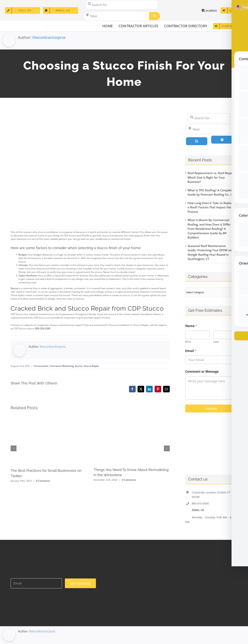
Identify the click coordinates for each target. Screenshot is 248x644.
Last (216, 342)
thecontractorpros (49, 37)
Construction (41, 366)
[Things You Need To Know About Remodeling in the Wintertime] (132, 416)
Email (191, 351)
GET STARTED (80, 584)
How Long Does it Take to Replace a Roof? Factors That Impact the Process (211, 207)
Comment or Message (202, 372)
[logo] (22, 24)
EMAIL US (198, 510)
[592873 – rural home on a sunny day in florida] (90, 166)
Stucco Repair (91, 366)
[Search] (155, 16)
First (188, 342)
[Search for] (122, 5)
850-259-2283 (43, 328)
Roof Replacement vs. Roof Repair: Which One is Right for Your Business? (211, 177)
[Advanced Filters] (222, 140)
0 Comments (43, 481)
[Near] (117, 16)
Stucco (14, 288)
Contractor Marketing (62, 366)
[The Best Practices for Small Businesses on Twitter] (49, 416)
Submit (211, 408)
